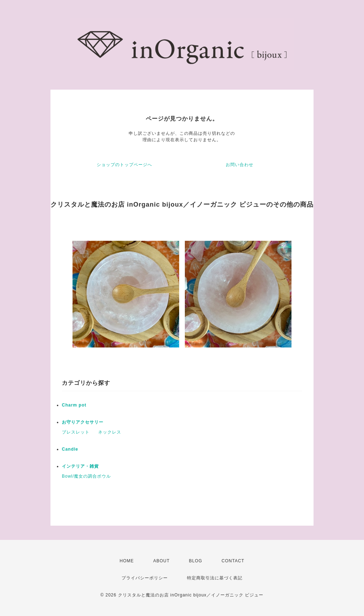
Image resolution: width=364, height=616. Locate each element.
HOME (127, 561)
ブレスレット (76, 432)
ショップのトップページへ (124, 165)
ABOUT (161, 561)
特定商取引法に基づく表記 (215, 578)
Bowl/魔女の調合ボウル (86, 476)
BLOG (196, 561)
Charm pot (74, 405)
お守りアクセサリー (83, 422)
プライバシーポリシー (145, 578)
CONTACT (233, 561)
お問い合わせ (240, 165)
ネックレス (110, 432)
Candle (70, 449)
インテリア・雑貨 (80, 466)
